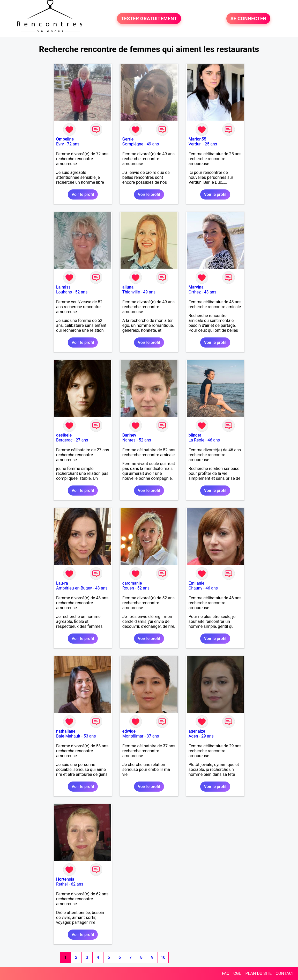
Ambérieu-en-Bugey (74, 588)
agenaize (197, 731)
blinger (195, 435)
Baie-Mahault (68, 736)
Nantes (129, 440)
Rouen (128, 588)
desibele (64, 435)
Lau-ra (62, 583)
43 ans (210, 292)
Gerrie (128, 139)
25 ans (211, 144)
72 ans (73, 144)
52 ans (81, 292)
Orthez (195, 292)
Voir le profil (83, 194)
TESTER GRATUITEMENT (149, 19)
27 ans (82, 440)
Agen (193, 736)
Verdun (195, 144)
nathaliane (66, 731)
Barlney (129, 435)
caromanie (132, 583)
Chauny (195, 588)
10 (163, 957)
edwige (129, 731)
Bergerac (64, 440)
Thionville (131, 292)
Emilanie (196, 583)
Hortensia (65, 879)
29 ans (207, 736)
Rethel (62, 884)
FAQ (226, 973)
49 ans (153, 144)
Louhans (64, 292)
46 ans (214, 440)
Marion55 (198, 139)
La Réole (196, 440)
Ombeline (65, 139)
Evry (60, 144)
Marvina (196, 287)
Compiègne (133, 144)
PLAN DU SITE (259, 973)
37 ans (153, 736)
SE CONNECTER (248, 19)
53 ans (90, 736)
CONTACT (285, 973)
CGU (237, 973)
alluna (128, 287)
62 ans (77, 884)
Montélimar (133, 736)
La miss (63, 287)
